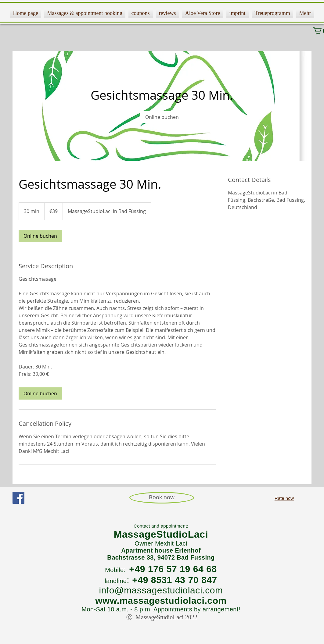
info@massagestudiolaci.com (161, 590)
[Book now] (162, 498)
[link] (162, 117)
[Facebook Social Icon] (18, 498)
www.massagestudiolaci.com (161, 601)
